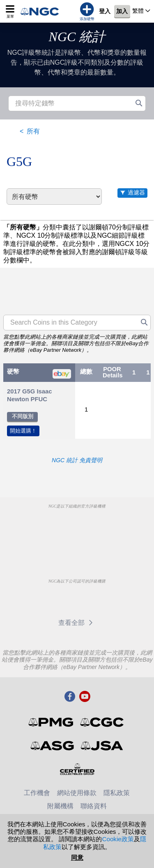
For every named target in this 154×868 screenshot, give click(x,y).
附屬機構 (60, 806)
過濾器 (136, 193)
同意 (77, 857)
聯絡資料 (94, 806)
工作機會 (37, 793)
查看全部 (77, 623)
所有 (33, 131)
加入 (122, 12)
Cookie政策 (118, 839)
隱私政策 (117, 793)
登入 (105, 12)
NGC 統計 (77, 37)
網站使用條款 (77, 793)
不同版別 (23, 416)
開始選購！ (23, 431)
